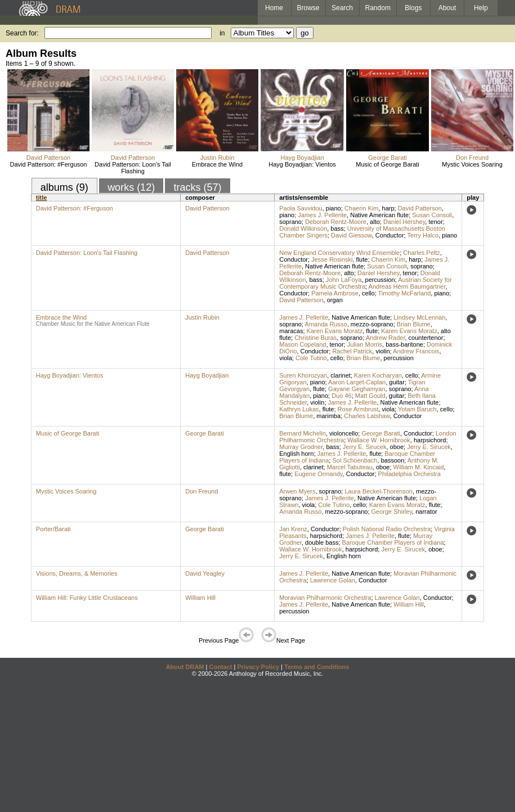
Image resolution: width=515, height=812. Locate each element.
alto (375, 222)
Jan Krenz (293, 529)
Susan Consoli (432, 215)
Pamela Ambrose (335, 293)
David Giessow (351, 235)
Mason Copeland (303, 344)
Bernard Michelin (303, 433)
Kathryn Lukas (299, 409)
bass (337, 228)
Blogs (413, 8)
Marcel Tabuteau (350, 467)
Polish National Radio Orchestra (387, 529)
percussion (380, 280)
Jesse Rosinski (332, 259)
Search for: (22, 33)
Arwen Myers (297, 491)
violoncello (344, 433)
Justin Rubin (218, 158)
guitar (397, 382)
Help (481, 8)
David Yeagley (205, 573)
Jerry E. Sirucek (365, 447)
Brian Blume (414, 324)
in (222, 33)
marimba (328, 416)
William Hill (200, 598)
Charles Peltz (421, 253)
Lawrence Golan (333, 580)
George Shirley (392, 512)
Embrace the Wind (217, 164)
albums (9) (64, 187)
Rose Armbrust (358, 409)
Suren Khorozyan (303, 375)
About (447, 8)
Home (274, 8)
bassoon (393, 460)
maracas (291, 331)
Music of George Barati (388, 164)
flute (362, 259)
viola (286, 358)
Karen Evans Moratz (335, 331)
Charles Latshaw (367, 416)
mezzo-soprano (372, 324)
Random (378, 8)
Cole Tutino (311, 358)
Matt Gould (370, 396)
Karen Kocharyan (378, 375)
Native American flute (379, 215)
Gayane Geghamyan (357, 389)
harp (388, 208)
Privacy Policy (258, 667)
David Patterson (48, 158)
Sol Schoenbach (355, 460)
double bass (322, 542)
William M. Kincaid (419, 467)
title (42, 198)
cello (368, 293)
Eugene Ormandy (318, 474)
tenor (435, 222)
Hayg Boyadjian (302, 158)
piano (333, 208)
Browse (308, 8)
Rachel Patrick (352, 351)
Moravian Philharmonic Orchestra (325, 598)
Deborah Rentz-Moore (336, 222)
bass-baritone (404, 344)
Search (342, 8)
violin (382, 351)
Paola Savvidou (301, 208)
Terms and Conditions (317, 667)
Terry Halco (423, 235)
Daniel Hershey (404, 222)
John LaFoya (344, 280)
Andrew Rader (386, 338)
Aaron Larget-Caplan (357, 382)
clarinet (340, 375)
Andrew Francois (416, 351)
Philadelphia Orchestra (409, 474)
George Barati (387, 158)
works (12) (131, 187)
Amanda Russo (326, 324)
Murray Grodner (301, 447)
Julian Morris (365, 344)
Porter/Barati (53, 529)
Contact (220, 667)
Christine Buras (315, 338)
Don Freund (472, 158)
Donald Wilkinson (303, 228)
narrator (426, 512)
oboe (397, 447)
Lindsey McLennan (419, 317)
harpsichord (430, 440)
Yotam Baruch (417, 409)
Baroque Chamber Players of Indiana (393, 542)
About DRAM (185, 667)
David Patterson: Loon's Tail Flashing (133, 168)
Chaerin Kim (362, 208)
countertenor (426, 338)
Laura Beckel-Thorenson (378, 491)
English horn (296, 454)
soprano (290, 222)
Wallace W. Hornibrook (379, 440)
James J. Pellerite (322, 215)
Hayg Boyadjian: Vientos (302, 164)
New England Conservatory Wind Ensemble (339, 253)
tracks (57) (197, 187)
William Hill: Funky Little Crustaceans (87, 598)
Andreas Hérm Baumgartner (407, 286)
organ (335, 300)
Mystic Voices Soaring (472, 164)
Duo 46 (341, 396)
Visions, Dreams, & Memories (77, 573)
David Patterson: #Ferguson (49, 164)
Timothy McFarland (405, 293)
